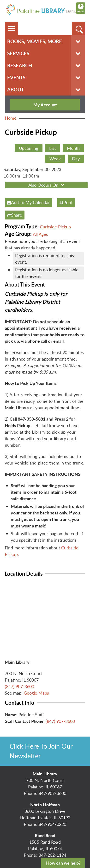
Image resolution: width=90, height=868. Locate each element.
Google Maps (36, 693)
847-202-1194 (52, 855)
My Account (45, 105)
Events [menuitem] (16, 77)
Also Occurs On (47, 185)
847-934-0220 (52, 824)
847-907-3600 (52, 793)
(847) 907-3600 (19, 686)
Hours (81, 8)
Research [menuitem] (20, 65)
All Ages (40, 234)
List (52, 148)
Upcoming (29, 148)
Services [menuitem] (18, 53)
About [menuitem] (16, 89)
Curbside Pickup (55, 227)
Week (55, 159)
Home (11, 118)
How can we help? (63, 863)
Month (73, 148)
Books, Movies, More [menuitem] (35, 41)
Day (76, 159)
